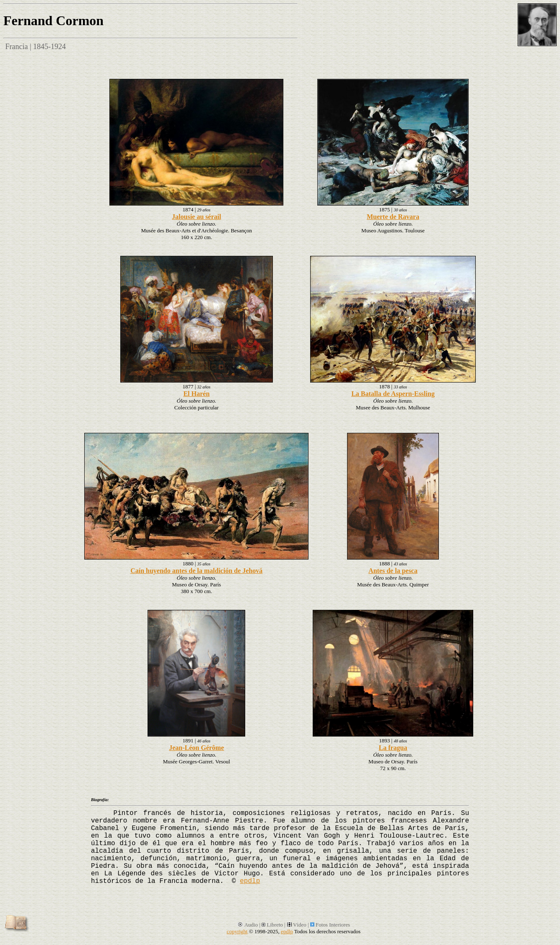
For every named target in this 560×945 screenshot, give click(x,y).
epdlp (250, 881)
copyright (237, 931)
